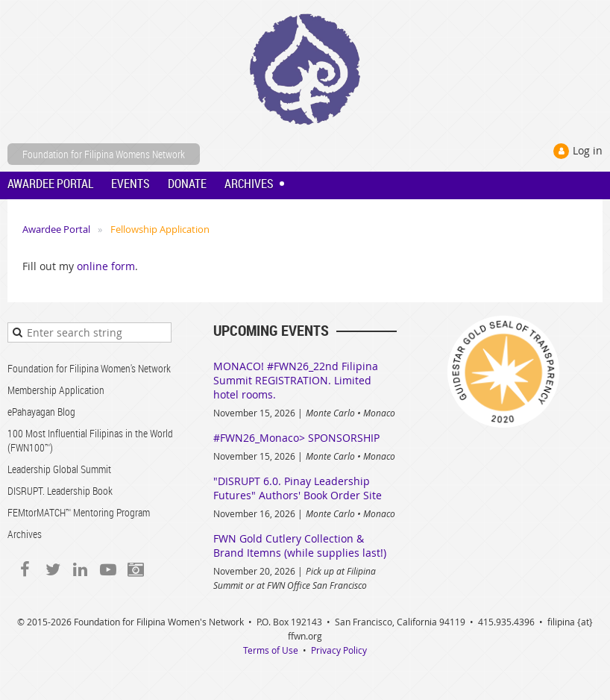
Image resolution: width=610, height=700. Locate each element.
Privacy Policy (339, 650)
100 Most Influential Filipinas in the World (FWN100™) (90, 440)
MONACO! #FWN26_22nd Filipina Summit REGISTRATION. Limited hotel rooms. (296, 380)
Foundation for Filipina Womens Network (104, 154)
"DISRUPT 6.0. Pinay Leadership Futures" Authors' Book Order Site (298, 488)
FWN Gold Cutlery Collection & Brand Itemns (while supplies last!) (300, 546)
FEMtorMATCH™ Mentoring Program (79, 512)
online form (106, 266)
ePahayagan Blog (41, 412)
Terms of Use (271, 650)
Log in (588, 150)
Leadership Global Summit (59, 469)
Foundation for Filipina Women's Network (89, 368)
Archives (25, 534)
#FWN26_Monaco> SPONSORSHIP (296, 438)
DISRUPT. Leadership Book (60, 491)
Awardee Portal (56, 229)
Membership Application (56, 390)
